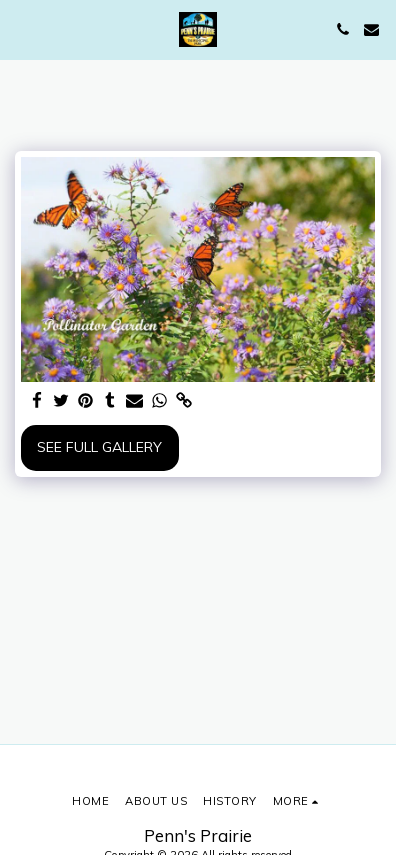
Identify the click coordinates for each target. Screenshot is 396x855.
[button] (22, 28)
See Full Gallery (99, 447)
